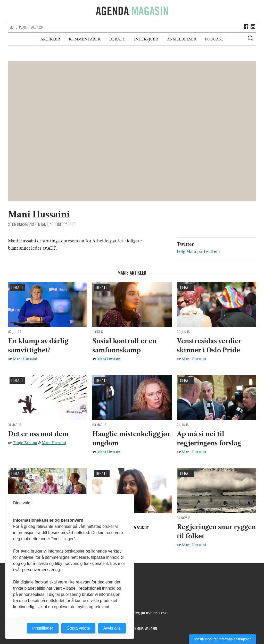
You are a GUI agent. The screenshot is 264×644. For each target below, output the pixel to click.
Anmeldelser (182, 39)
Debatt (117, 39)
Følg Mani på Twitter (197, 251)
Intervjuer (146, 39)
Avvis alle (112, 628)
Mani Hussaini (25, 359)
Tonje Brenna (25, 443)
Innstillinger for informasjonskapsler (223, 639)
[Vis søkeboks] (251, 39)
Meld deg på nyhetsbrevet (146, 613)
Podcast (214, 39)
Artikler (50, 39)
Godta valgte (78, 628)
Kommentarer (85, 39)
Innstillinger (43, 628)
